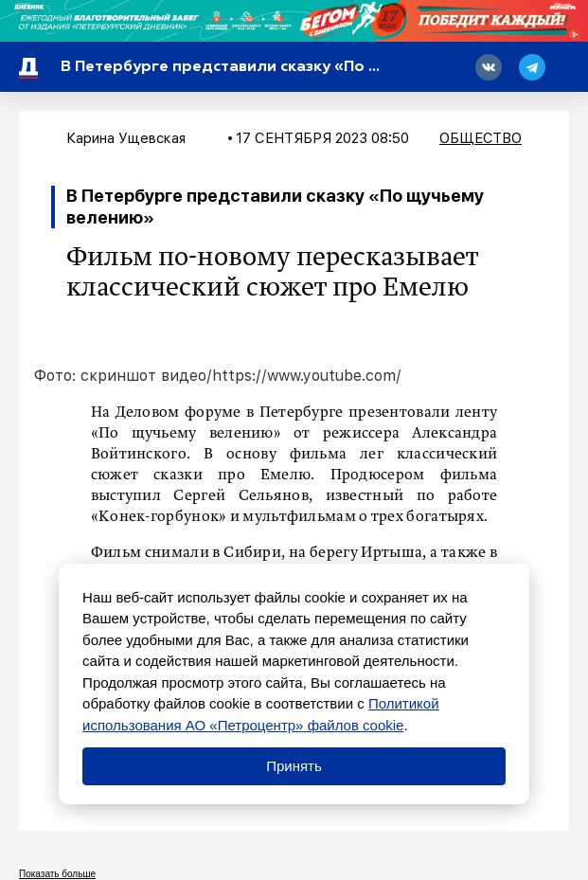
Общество (481, 138)
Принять (294, 766)
